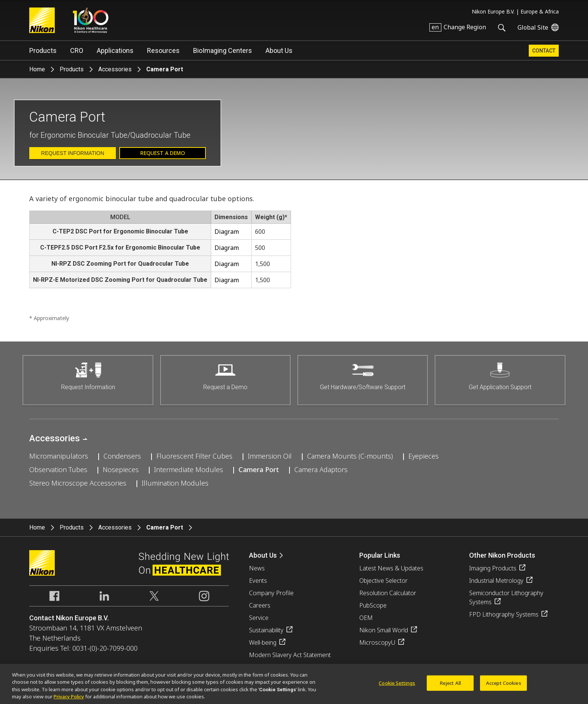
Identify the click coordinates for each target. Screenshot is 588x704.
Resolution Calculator (388, 593)
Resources (163, 50)
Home (37, 69)
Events (258, 581)
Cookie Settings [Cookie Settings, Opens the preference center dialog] (397, 686)
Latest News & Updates (391, 568)
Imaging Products (493, 568)
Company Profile (271, 593)
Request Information (73, 153)
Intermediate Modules (189, 469)
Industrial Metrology (496, 581)
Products (43, 50)
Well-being (263, 642)
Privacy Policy (69, 700)
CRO (77, 50)
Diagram (227, 232)
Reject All (450, 686)
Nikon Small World (384, 630)
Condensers (122, 456)
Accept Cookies (504, 686)
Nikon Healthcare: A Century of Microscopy (91, 20)
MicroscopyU (377, 642)
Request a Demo (163, 153)
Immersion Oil (270, 456)
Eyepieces (424, 456)
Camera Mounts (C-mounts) (350, 456)
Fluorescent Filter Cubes (194, 456)
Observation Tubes (58, 469)
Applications (115, 50)
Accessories (115, 69)
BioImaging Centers (223, 50)
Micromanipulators (59, 456)
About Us (279, 50)
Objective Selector (383, 581)
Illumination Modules (175, 483)
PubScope (373, 605)
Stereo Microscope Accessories (78, 483)
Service (259, 618)
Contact (544, 51)
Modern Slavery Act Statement (290, 655)
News (257, 568)
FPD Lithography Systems (504, 614)
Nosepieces (121, 469)
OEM (366, 618)
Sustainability (266, 630)
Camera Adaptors (321, 469)
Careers (260, 605)
